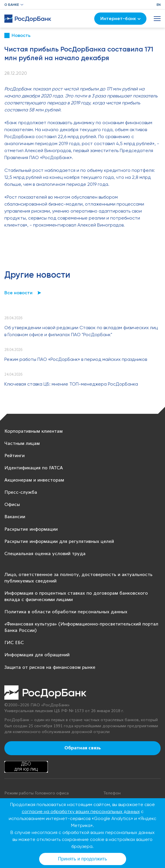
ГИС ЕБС (14, 643)
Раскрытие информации (31, 529)
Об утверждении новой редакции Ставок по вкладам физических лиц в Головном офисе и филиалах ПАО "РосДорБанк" (81, 331)
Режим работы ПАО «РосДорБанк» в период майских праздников (76, 359)
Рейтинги (14, 456)
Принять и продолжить (82, 859)
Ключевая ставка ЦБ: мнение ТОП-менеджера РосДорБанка (71, 384)
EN (159, 5)
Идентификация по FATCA (34, 468)
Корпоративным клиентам (33, 431)
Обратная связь (83, 748)
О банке (12, 5)
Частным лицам (22, 444)
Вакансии (15, 517)
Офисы (12, 505)
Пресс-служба (21, 492)
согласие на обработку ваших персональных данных (81, 811)
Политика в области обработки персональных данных (66, 612)
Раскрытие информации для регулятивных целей (59, 542)
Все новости (18, 293)
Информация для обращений (37, 655)
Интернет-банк (120, 18)
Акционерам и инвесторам (34, 480)
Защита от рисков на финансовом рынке (50, 668)
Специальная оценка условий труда (45, 554)
